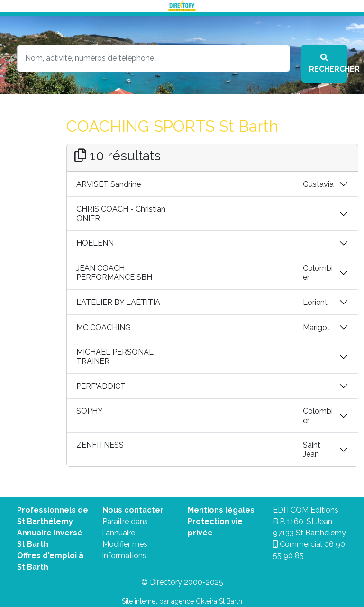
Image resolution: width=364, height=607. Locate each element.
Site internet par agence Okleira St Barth (182, 601)
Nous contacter (133, 510)
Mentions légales (221, 510)
